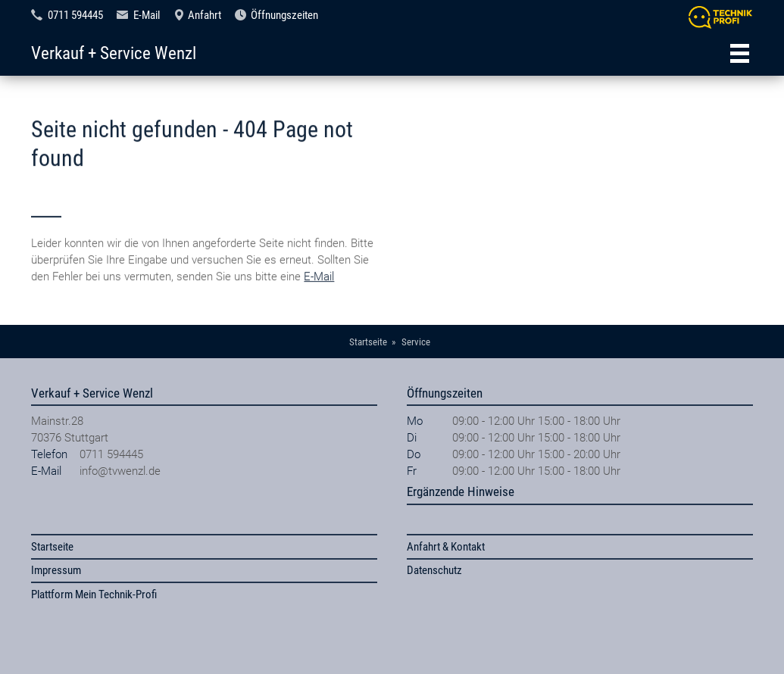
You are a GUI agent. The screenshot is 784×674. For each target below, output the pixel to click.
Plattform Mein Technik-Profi (94, 594)
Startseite (52, 547)
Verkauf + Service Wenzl (114, 53)
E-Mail (147, 15)
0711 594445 (75, 15)
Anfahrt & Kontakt (446, 547)
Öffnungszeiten (284, 15)
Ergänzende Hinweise (461, 491)
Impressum (56, 570)
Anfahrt (205, 15)
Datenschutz (434, 570)
